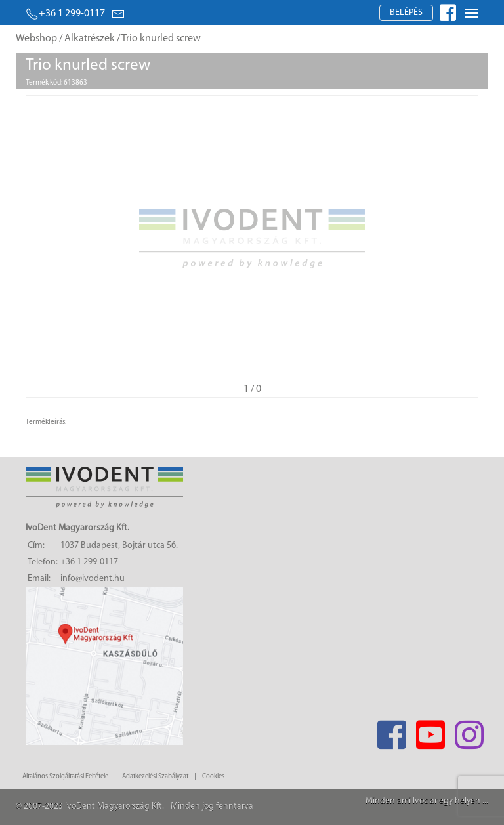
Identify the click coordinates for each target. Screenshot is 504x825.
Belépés (406, 13)
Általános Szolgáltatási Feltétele (65, 777)
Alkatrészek (90, 39)
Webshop (36, 39)
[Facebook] (391, 731)
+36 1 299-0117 (65, 14)
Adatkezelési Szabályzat (155, 777)
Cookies (213, 777)
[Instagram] (469, 731)
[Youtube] (430, 731)
